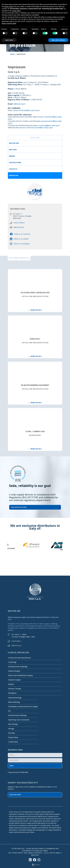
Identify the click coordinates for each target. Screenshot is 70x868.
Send (11, 766)
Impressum (35, 855)
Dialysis (11, 684)
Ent (9, 711)
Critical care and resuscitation (19, 658)
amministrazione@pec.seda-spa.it (40, 128)
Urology (11, 729)
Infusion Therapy (14, 689)
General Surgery (14, 671)
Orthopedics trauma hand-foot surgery (23, 706)
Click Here (24, 772)
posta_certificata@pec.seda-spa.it (26, 110)
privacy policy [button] (9, 7)
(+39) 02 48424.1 (19, 223)
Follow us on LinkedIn (21, 239)
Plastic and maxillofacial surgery (20, 675)
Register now (15, 795)
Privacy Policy (13, 737)
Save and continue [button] (58, 40)
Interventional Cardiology (18, 667)
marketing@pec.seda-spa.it (49, 125)
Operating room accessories (19, 720)
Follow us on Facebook (22, 234)
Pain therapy (13, 724)
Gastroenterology (15, 698)
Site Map (11, 733)
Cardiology (12, 662)
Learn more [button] (9, 40)
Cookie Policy (13, 742)
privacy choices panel (9, 23)
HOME (12, 54)
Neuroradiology (14, 702)
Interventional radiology (17, 715)
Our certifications (19, 507)
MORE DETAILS (35, 310)
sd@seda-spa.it (19, 104)
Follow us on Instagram (21, 244)
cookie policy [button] (16, 11)
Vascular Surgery (14, 680)
